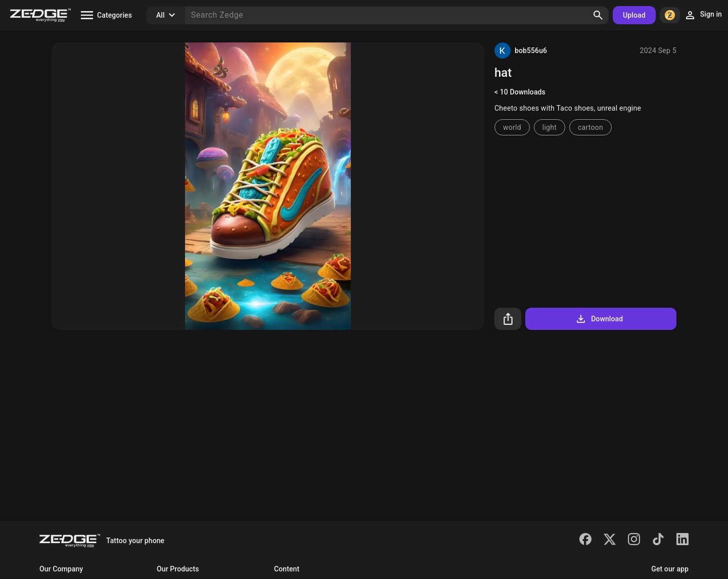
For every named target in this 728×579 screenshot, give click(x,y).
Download (599, 319)
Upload (634, 15)
